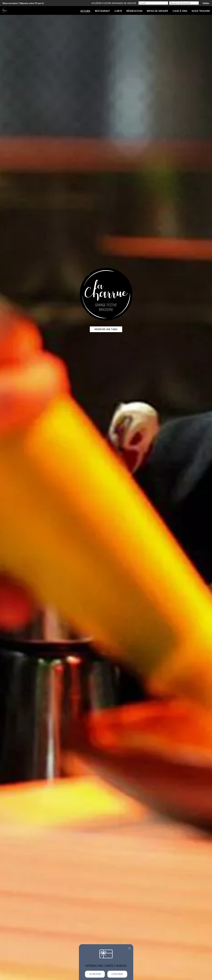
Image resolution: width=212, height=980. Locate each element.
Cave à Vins (180, 11)
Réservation (134, 11)
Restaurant (102, 11)
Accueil (85, 11)
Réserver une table (106, 329)
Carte (118, 11)
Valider (206, 3)
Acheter (95, 974)
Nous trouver (201, 11)
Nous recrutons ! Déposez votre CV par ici (23, 3)
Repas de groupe (157, 11)
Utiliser (117, 974)
